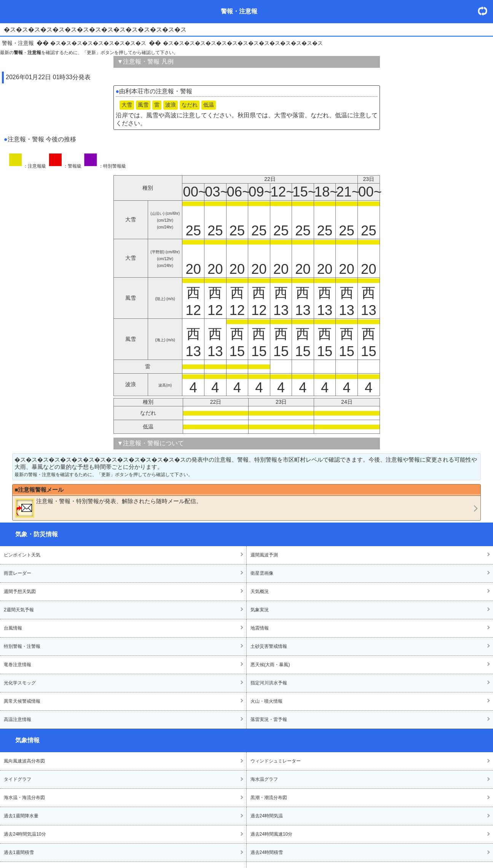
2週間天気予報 (19, 610)
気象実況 (260, 610)
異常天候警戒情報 (22, 701)
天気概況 (260, 591)
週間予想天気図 (20, 591)
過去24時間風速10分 (272, 834)
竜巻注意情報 (18, 665)
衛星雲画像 (262, 573)
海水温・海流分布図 (24, 798)
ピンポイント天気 (22, 555)
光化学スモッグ (20, 683)
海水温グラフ (264, 779)
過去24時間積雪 (267, 852)
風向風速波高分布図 (24, 761)
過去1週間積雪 (19, 852)
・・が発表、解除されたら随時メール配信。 (108, 508)
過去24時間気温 (267, 816)
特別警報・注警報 (22, 646)
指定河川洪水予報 (269, 683)
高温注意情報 (18, 719)
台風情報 (13, 628)
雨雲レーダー (18, 573)
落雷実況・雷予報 (269, 719)
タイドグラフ (18, 779)
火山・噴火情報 (266, 701)
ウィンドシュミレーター (276, 761)
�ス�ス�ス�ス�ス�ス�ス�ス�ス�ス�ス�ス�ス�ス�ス (243, 43)
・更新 (485, 11)
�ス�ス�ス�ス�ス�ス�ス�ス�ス (98, 43)
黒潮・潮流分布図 (269, 798)
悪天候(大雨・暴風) (270, 665)
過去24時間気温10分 (25, 834)
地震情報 (260, 628)
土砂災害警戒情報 (269, 646)
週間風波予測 (264, 555)
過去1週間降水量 (21, 816)
